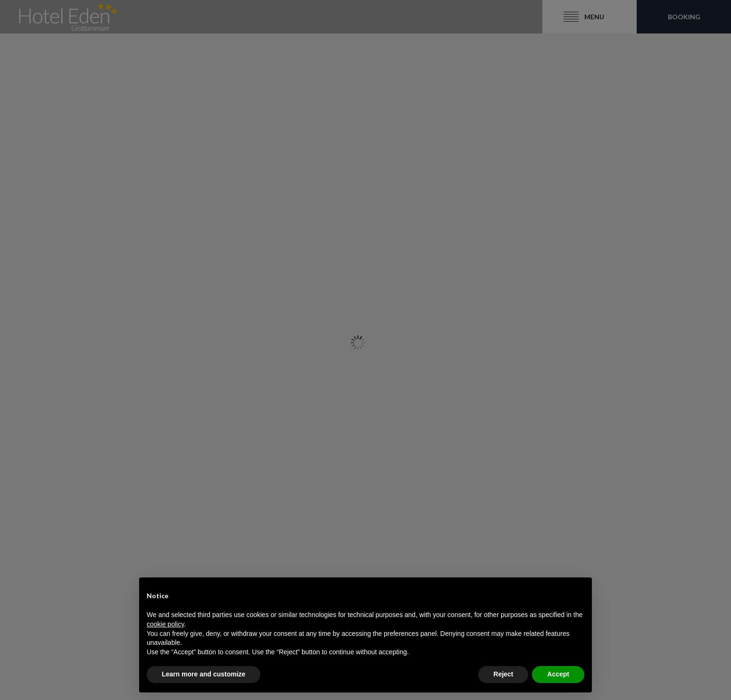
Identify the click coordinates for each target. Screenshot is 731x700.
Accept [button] (558, 674)
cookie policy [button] (165, 624)
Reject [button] (503, 674)
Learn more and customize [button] (204, 674)
